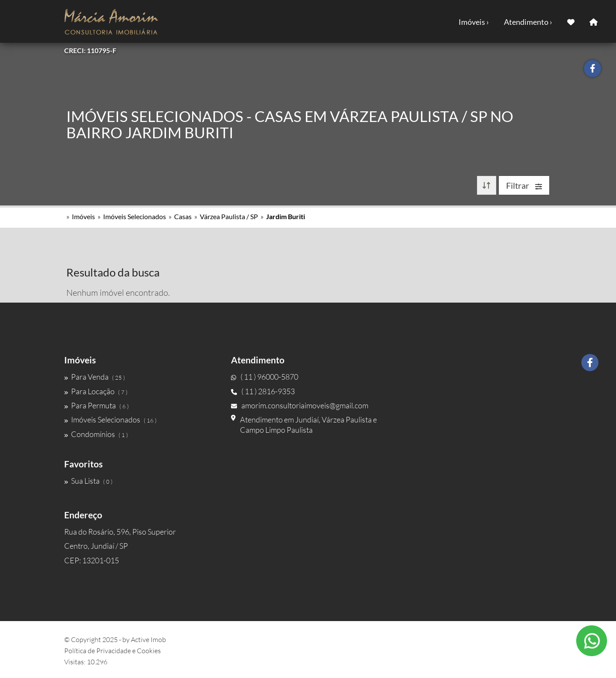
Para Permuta (96, 405)
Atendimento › (528, 22)
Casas (183, 216)
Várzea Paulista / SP (229, 216)
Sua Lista (88, 481)
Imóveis (83, 216)
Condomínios (96, 434)
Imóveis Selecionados (135, 216)
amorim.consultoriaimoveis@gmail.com (300, 405)
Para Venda (95, 377)
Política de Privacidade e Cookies (113, 651)
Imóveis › (474, 22)
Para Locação (96, 391)
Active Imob (148, 639)
